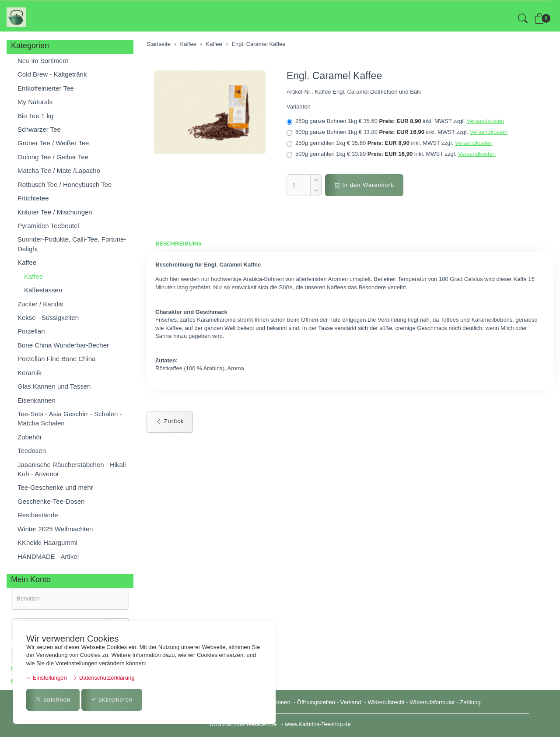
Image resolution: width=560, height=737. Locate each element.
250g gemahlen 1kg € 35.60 (390, 143)
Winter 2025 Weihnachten (55, 529)
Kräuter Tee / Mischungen (55, 212)
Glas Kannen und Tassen (54, 386)
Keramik (30, 373)
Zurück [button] (170, 421)
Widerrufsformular (432, 702)
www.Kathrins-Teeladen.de (243, 724)
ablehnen (53, 700)
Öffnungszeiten (316, 702)
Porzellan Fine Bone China (56, 359)
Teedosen (32, 451)
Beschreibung (178, 244)
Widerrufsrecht (386, 702)
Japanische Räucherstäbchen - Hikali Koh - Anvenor (72, 469)
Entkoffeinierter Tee (46, 88)
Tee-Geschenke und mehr (55, 487)
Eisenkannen (37, 400)
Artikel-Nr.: (300, 92)
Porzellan (31, 331)
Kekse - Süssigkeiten (48, 318)
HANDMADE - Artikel (48, 556)
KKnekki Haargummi (47, 542)
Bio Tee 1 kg (35, 116)
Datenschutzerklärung (103, 678)
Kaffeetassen (43, 290)
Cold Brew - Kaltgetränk (52, 74)
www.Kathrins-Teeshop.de (318, 724)
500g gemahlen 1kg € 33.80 (391, 154)
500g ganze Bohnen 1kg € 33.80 (397, 132)
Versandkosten (485, 121)
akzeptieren (112, 700)
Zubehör (30, 437)
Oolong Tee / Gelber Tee (53, 157)
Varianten (299, 107)
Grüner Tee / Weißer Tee (53, 143)
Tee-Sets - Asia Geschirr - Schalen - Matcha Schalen (70, 418)
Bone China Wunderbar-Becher (63, 345)
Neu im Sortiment (43, 61)
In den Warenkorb (364, 185)
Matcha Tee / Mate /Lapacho (59, 170)
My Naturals (35, 102)
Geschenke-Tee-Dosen (51, 501)
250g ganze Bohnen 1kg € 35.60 (395, 121)
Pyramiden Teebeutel (48, 226)
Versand (351, 702)
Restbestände (38, 515)
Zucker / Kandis (40, 304)
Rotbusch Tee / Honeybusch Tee (65, 184)
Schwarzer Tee (39, 129)
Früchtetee (33, 198)
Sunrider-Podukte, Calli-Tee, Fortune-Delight (72, 244)
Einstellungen (47, 678)
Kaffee (27, 262)
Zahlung (470, 702)
